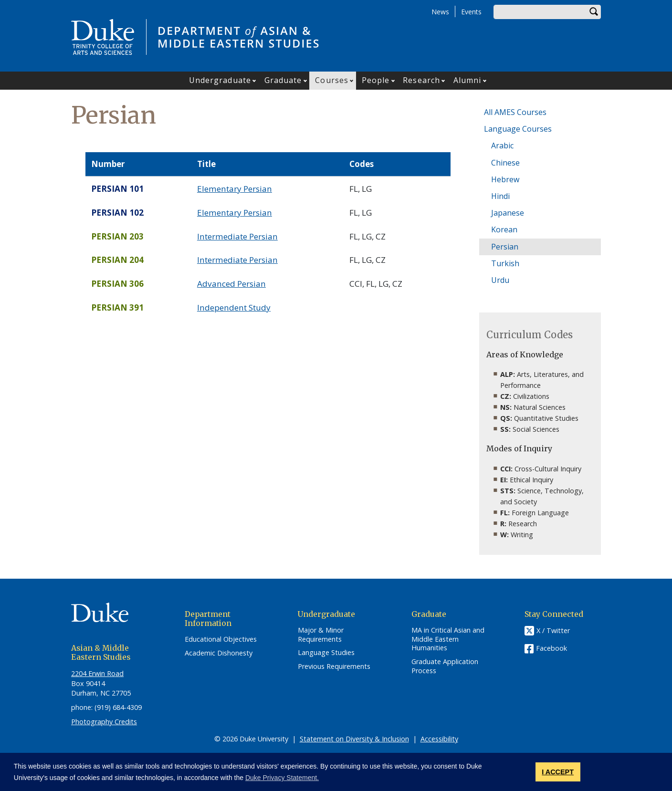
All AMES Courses (515, 112)
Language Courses (518, 129)
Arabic (502, 146)
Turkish (505, 263)
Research (421, 80)
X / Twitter (553, 630)
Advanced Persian (231, 284)
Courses (332, 80)
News (440, 12)
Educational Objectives (221, 639)
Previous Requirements (334, 666)
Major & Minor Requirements (321, 635)
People (376, 80)
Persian (505, 247)
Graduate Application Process (445, 666)
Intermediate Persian (237, 236)
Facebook (551, 648)
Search (594, 12)
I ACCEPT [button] (558, 772)
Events (471, 12)
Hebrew (505, 179)
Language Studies (326, 653)
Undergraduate (220, 80)
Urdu (500, 280)
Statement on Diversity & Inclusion (354, 739)
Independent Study (234, 307)
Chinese (505, 163)
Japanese (508, 213)
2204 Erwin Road (97, 673)
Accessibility (439, 739)
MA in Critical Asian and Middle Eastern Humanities (448, 639)
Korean (504, 229)
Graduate (283, 80)
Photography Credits (104, 722)
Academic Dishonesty (219, 653)
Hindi (500, 196)
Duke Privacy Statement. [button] (282, 778)
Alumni (467, 80)
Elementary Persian (235, 189)
